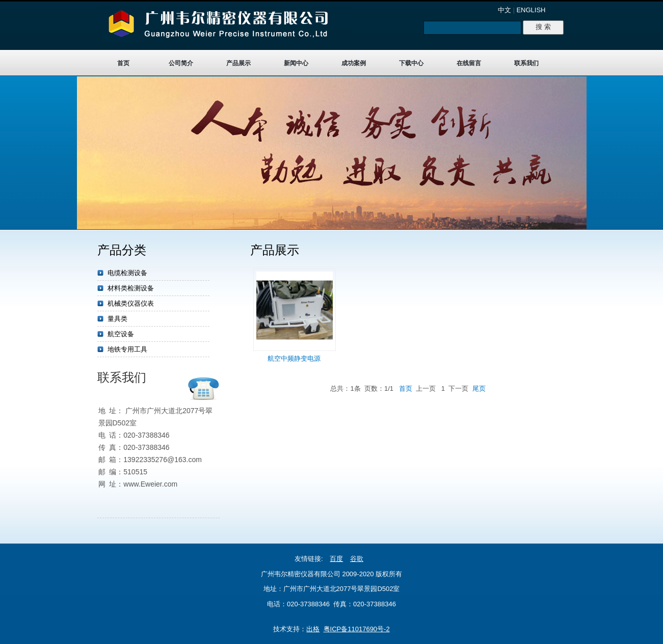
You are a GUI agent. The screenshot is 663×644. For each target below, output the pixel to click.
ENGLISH (531, 10)
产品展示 (238, 63)
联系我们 (526, 63)
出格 (313, 629)
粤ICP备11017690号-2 (357, 629)
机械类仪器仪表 (131, 303)
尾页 (479, 388)
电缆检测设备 (127, 273)
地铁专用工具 (127, 349)
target (331, 153)
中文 (505, 10)
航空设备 (121, 334)
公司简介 (181, 63)
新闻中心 (296, 63)
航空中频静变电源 (294, 358)
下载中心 (411, 63)
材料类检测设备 (131, 288)
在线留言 (469, 63)
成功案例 (354, 63)
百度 (336, 559)
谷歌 (357, 559)
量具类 (117, 319)
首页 (123, 63)
